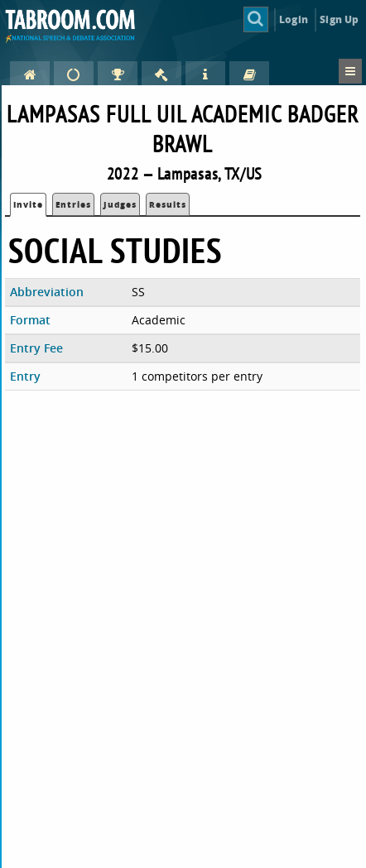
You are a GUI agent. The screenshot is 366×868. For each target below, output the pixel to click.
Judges (120, 204)
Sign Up (339, 19)
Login (294, 19)
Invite (28, 204)
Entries (73, 204)
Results (168, 204)
